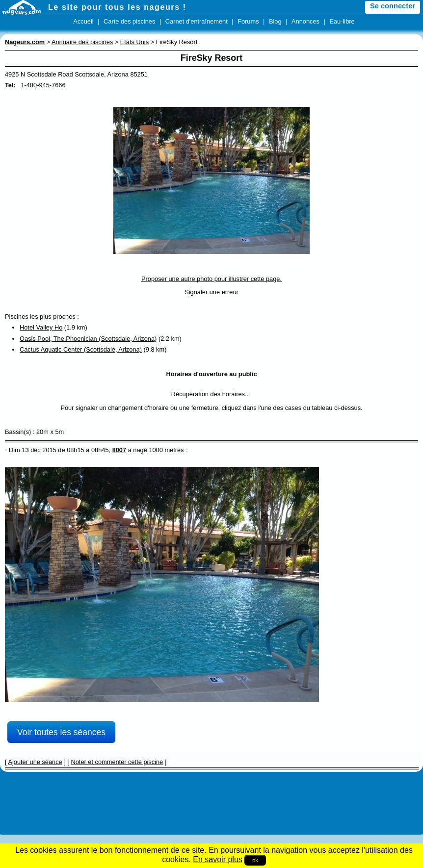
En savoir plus (218, 859)
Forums (248, 21)
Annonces (305, 21)
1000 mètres (166, 450)
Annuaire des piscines (82, 42)
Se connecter (393, 6)
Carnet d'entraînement (197, 21)
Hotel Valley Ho (41, 327)
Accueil (83, 21)
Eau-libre (342, 21)
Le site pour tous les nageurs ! (117, 7)
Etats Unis (134, 42)
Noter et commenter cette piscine (117, 762)
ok (255, 860)
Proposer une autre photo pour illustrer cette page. (211, 279)
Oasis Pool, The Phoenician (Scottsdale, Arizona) (88, 339)
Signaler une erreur (211, 292)
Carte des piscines (129, 21)
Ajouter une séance (35, 762)
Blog (275, 21)
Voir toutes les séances (61, 732)
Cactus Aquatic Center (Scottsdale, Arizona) (81, 349)
